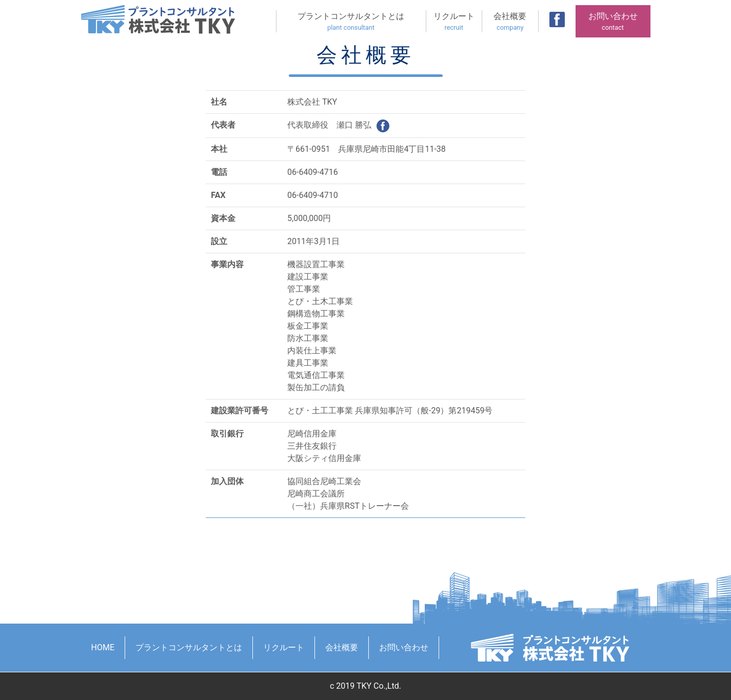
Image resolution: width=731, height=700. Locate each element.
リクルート (454, 22)
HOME (103, 647)
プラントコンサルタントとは (351, 22)
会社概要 (510, 22)
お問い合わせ (613, 22)
